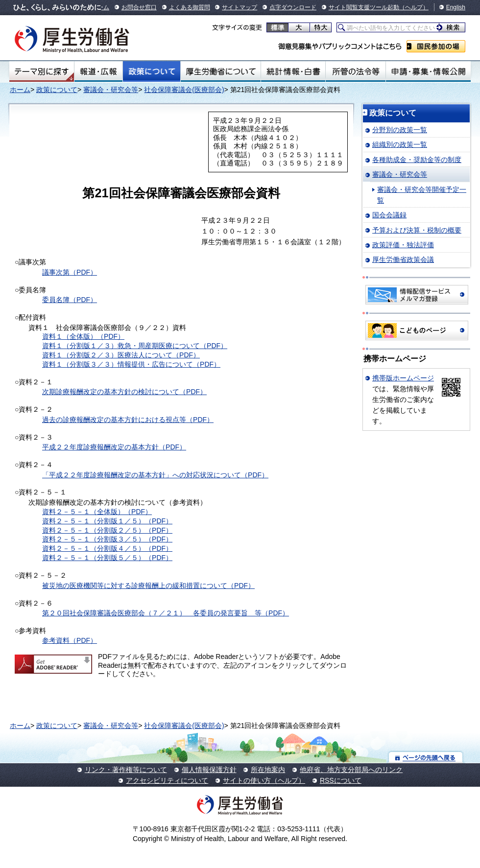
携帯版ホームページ (403, 378)
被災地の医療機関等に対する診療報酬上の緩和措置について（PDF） (148, 586)
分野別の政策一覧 (400, 130)
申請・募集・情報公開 (428, 71)
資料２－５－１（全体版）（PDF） (97, 512)
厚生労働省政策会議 (403, 259)
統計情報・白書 (293, 71)
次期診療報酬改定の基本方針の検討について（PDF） (124, 392)
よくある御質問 (190, 7)
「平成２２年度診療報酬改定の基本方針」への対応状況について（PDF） (155, 475)
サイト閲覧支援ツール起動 (364, 7)
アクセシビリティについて (167, 780)
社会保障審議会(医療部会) (184, 90)
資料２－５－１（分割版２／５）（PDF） (107, 530)
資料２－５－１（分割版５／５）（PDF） (107, 558)
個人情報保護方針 (209, 770)
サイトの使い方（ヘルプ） (264, 780)
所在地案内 (268, 770)
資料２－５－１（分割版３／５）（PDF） (107, 539)
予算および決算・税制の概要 (417, 230)
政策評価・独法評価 (403, 245)
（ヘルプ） (414, 7)
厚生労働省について (221, 71)
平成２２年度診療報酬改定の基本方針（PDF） (114, 447)
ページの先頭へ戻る (426, 757)
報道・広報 (98, 71)
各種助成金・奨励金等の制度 (417, 160)
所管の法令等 (355, 71)
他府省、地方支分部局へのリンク (351, 770)
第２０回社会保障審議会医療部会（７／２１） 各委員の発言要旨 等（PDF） (166, 613)
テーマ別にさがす (42, 71)
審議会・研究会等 (111, 90)
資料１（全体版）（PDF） (83, 336)
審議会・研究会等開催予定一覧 (422, 195)
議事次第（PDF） (70, 272)
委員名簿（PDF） (70, 300)
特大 (321, 27)
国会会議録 (389, 215)
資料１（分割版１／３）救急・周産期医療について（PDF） (135, 346)
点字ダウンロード (293, 7)
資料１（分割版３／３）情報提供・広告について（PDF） (131, 364)
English (456, 7)
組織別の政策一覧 (400, 144)
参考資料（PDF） (70, 640)
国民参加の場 (436, 46)
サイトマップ (240, 7)
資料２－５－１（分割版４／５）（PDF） (107, 548)
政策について (152, 71)
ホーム (20, 90)
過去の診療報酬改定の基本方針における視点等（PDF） (128, 420)
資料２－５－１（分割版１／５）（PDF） (107, 521)
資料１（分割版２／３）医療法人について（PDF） (121, 355)
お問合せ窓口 (139, 7)
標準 (277, 27)
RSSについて (341, 780)
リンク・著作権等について (126, 770)
